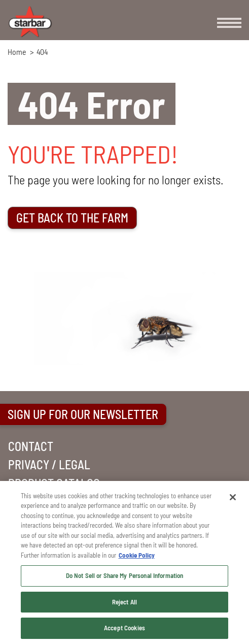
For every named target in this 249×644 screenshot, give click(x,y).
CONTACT (31, 446)
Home (17, 52)
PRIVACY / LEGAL (49, 464)
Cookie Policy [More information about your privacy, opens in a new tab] (137, 555)
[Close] (233, 497)
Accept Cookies (124, 628)
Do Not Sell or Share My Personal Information (125, 575)
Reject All (124, 602)
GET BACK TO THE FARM (72, 218)
